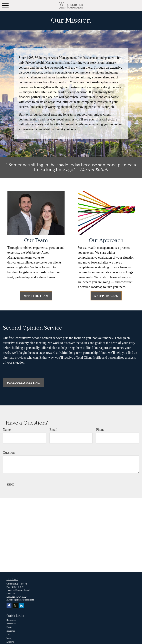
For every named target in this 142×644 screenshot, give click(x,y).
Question (9, 453)
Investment (11, 624)
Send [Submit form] (11, 485)
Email (53, 430)
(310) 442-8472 (20, 584)
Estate (9, 627)
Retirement (11, 620)
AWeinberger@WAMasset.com (20, 600)
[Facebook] (9, 606)
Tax (8, 635)
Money (10, 638)
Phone (100, 430)
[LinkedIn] (21, 606)
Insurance (11, 631)
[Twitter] (15, 606)
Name (7, 430)
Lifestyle (10, 642)
